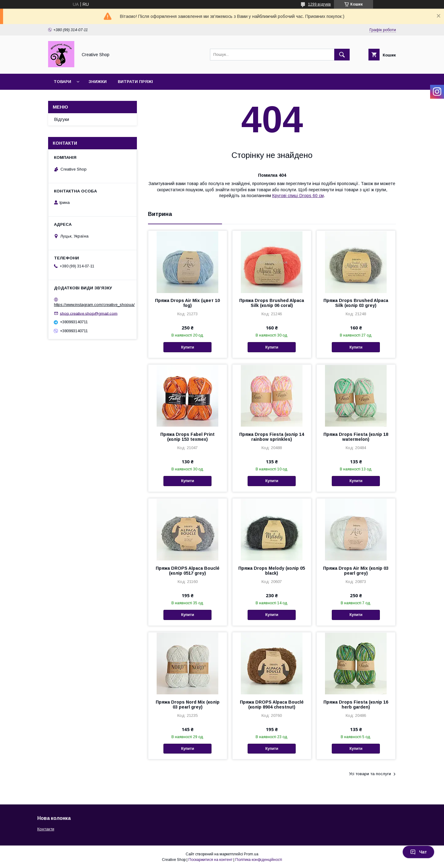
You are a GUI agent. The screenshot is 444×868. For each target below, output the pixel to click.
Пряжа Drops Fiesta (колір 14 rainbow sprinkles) (272, 437)
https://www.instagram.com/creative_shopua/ (94, 305)
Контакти (46, 829)
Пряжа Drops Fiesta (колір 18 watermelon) (356, 437)
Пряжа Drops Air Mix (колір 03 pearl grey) (356, 571)
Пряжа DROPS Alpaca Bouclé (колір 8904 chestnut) (272, 705)
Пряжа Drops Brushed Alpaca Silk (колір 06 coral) (272, 303)
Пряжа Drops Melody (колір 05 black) (272, 571)
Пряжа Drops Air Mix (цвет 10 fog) (187, 303)
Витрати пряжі (135, 82)
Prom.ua (251, 854)
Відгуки (62, 119)
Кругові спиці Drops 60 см (298, 196)
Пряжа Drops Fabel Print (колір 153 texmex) (187, 437)
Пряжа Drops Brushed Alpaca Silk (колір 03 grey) (356, 303)
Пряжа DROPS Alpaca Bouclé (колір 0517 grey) (188, 571)
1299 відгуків (319, 4)
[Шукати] (342, 55)
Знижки (98, 82)
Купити (187, 347)
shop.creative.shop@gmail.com (89, 313)
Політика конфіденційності (259, 860)
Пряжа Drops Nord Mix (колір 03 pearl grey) (188, 705)
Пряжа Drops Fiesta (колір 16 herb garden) (356, 705)
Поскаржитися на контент (210, 860)
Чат (418, 852)
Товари (62, 82)
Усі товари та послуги (370, 774)
